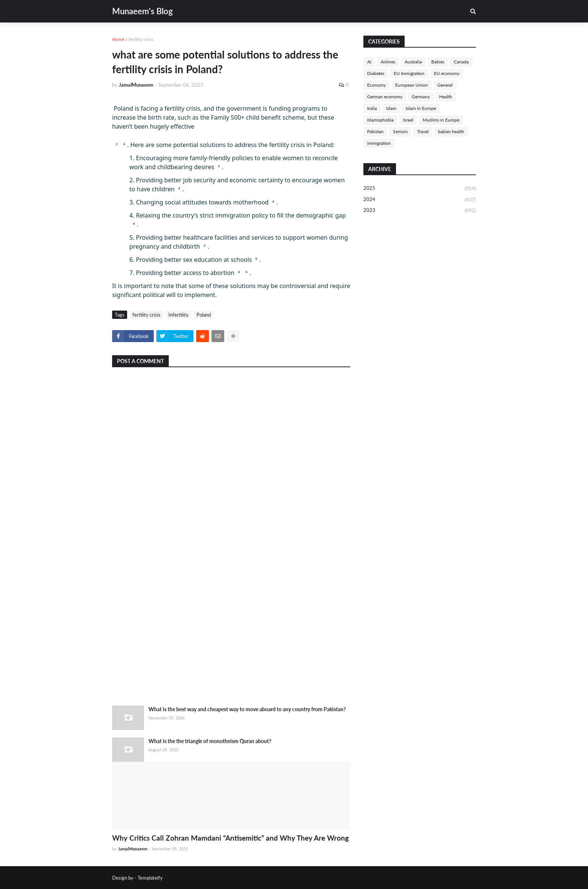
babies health (451, 131)
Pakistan (375, 131)
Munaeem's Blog (142, 11)
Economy (376, 85)
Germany (421, 97)
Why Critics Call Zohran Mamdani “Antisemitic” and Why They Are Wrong (230, 838)
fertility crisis (141, 39)
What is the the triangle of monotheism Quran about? (210, 741)
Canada (461, 62)
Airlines (388, 62)
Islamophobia (380, 120)
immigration (379, 143)
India (372, 108)
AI (369, 62)
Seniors (400, 131)
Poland (204, 315)
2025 (420, 189)
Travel (423, 131)
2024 (420, 200)
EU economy (447, 73)
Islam (391, 108)
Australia (413, 62)
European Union (412, 85)
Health (446, 97)
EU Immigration (409, 73)
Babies (438, 62)
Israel (408, 120)
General (445, 85)
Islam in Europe (421, 108)
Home (118, 39)
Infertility (178, 315)
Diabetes (376, 73)
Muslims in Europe (441, 120)
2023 (420, 211)
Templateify (150, 878)
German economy (385, 97)
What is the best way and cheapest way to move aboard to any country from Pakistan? (247, 709)
